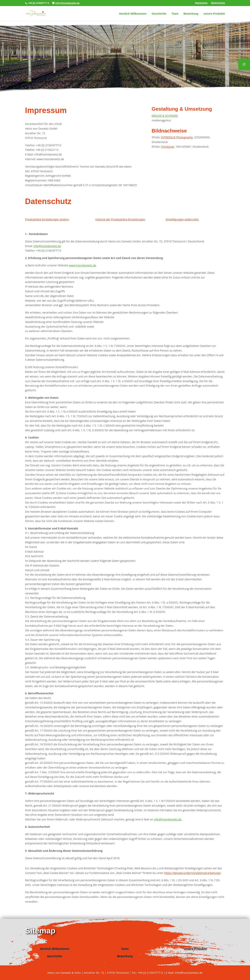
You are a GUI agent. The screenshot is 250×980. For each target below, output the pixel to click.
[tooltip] (244, 64)
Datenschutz (218, 3)
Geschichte (159, 14)
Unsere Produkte (195, 949)
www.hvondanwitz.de (83, 265)
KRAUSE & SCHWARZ (165, 116)
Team (175, 14)
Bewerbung (191, 14)
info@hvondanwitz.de (47, 246)
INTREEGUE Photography (177, 137)
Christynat (167, 147)
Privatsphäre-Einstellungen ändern (47, 219)
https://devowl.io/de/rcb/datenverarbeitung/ (192, 873)
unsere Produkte (214, 14)
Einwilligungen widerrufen (182, 219)
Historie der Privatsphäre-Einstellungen (120, 219)
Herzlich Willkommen (133, 14)
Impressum (201, 3)
